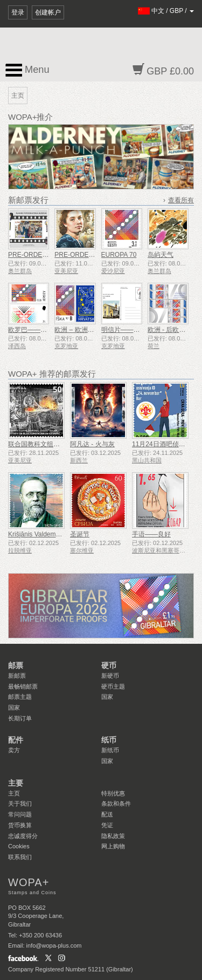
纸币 (109, 740)
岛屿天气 (161, 255)
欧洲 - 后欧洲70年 (173, 330)
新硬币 (110, 676)
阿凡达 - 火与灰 (92, 444)
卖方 (14, 750)
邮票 (16, 665)
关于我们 (20, 804)
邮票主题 (20, 697)
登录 (18, 12)
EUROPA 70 (119, 255)
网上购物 (113, 846)
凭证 (107, 825)
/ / (166, 11)
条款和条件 (116, 804)
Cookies (19, 846)
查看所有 (181, 200)
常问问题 (20, 814)
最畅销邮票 (23, 686)
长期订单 (20, 718)
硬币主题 (113, 686)
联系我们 (20, 857)
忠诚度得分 (23, 836)
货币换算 (20, 825)
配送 (107, 814)
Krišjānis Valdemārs (36, 534)
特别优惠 (113, 793)
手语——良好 (151, 534)
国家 (14, 707)
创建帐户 (48, 12)
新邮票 (17, 676)
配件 (16, 740)
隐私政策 (113, 836)
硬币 (109, 665)
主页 (14, 793)
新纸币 (110, 750)
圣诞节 (80, 534)
